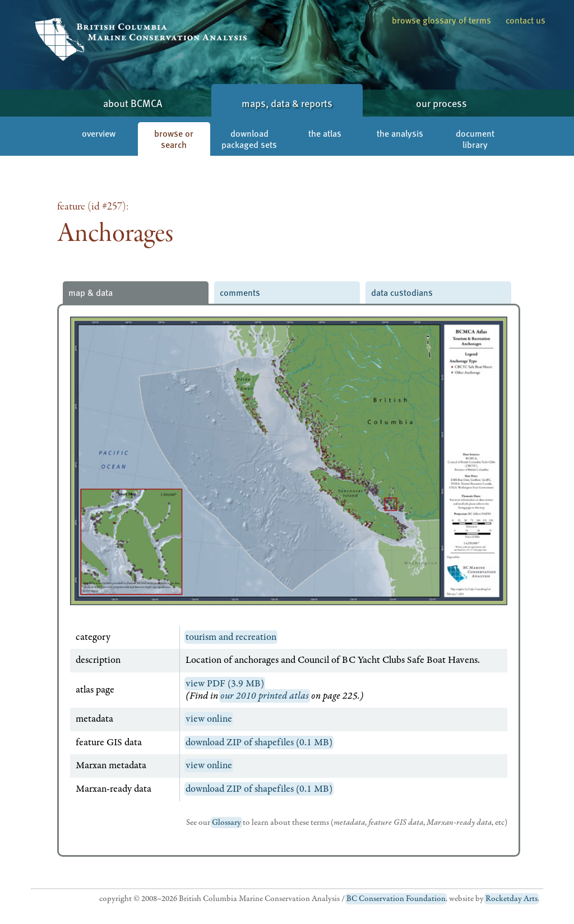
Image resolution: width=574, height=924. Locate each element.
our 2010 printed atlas (265, 696)
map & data (91, 292)
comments (240, 292)
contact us (526, 20)
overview (99, 133)
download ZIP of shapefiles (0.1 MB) (259, 742)
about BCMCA (133, 103)
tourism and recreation (231, 637)
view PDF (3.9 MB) (225, 684)
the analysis (400, 133)
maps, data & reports (287, 103)
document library (475, 139)
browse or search (174, 139)
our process (441, 103)
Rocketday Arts (511, 899)
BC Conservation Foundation (396, 899)
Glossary (226, 823)
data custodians (402, 292)
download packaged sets (249, 139)
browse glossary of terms (441, 20)
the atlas (325, 133)
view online (209, 719)
